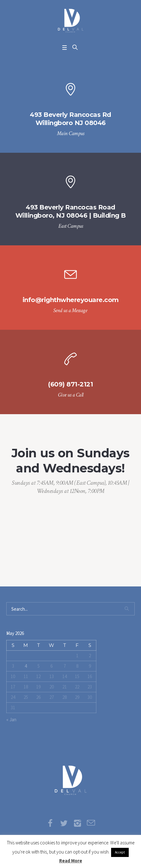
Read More (71, 861)
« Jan (11, 720)
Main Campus (71, 133)
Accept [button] (120, 852)
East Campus (71, 226)
